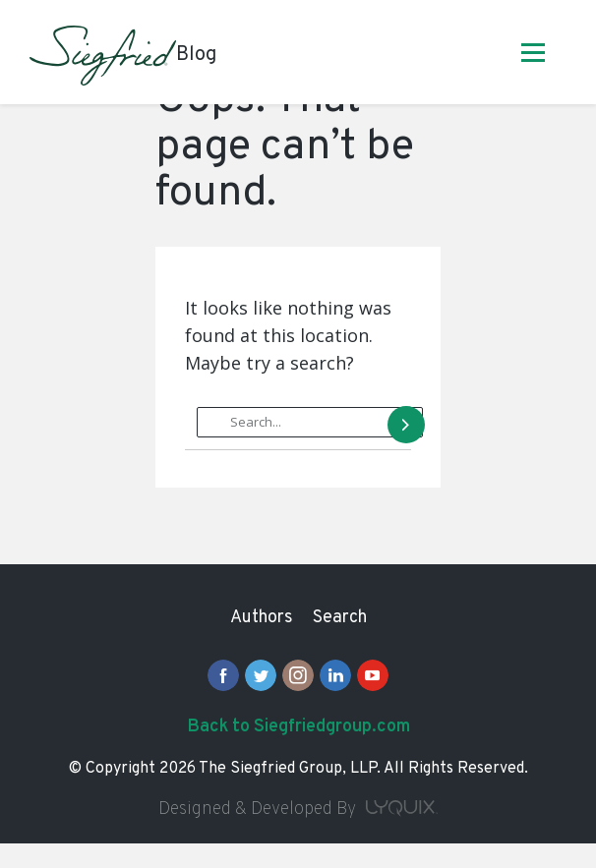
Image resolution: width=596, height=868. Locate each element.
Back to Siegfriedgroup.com (298, 727)
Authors (262, 618)
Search (340, 618)
